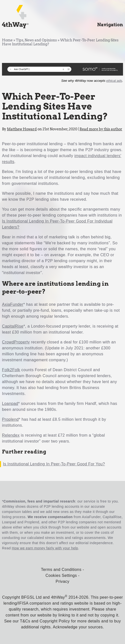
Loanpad (10, 404)
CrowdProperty (16, 342)
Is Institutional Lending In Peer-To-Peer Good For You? (54, 464)
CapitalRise (13, 326)
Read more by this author (101, 129)
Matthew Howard (22, 129)
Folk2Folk (11, 370)
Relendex (11, 435)
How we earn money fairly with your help (45, 548)
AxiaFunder (13, 304)
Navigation (110, 25)
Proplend (10, 419)
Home (7, 40)
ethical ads (114, 81)
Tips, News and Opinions (36, 40)
